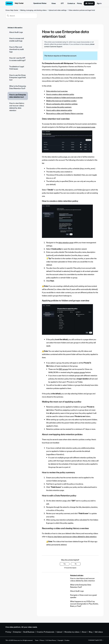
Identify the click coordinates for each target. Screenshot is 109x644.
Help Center (19, 3)
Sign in (99, 4)
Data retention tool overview (57, 91)
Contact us (71, 4)
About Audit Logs (16, 32)
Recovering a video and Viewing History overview (65, 114)
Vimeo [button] (52, 4)
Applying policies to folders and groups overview (64, 98)
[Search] (21, 16)
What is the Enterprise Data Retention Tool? (18, 87)
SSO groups (63, 369)
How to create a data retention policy (60, 94)
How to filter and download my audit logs (16, 49)
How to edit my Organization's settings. (69, 70)
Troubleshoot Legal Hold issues (17, 68)
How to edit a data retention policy (59, 110)
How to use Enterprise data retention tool (18, 96)
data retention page (66, 243)
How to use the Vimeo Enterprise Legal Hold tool (18, 78)
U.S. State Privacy (51, 640)
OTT (61, 4)
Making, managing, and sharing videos (33, 10)
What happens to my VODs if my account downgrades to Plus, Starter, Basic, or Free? (84, 604)
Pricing (79, 4)
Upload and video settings (58, 10)
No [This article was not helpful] (76, 564)
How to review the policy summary (59, 107)
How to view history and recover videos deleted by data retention (17, 107)
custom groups (79, 372)
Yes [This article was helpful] (65, 564)
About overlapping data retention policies (62, 104)
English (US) (99, 640)
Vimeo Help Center (12, 10)
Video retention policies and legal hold (82, 10)
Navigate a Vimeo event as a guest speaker (83, 596)
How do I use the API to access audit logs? (17, 59)
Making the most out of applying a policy (61, 101)
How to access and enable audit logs (17, 40)
